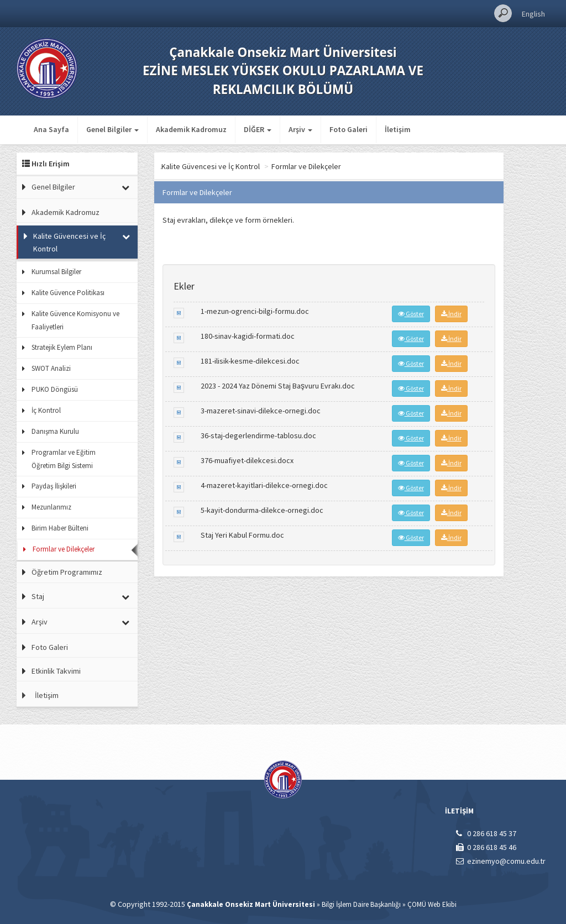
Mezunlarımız (51, 507)
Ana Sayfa (51, 129)
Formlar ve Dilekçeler (64, 549)
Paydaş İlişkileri (54, 486)
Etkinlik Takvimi (56, 671)
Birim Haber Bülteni (60, 528)
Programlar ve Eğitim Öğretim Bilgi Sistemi (64, 459)
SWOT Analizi (51, 368)
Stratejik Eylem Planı (62, 347)
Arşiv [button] (300, 129)
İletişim (398, 129)
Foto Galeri (348, 129)
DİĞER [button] (258, 129)
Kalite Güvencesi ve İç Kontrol (69, 242)
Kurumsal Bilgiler (56, 272)
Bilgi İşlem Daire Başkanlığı (361, 904)
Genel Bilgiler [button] (112, 129)
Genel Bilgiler (53, 187)
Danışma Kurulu (55, 431)
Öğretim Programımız (67, 572)
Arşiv (40, 622)
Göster (411, 314)
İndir (451, 314)
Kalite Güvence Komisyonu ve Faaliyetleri (75, 320)
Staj (38, 596)
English (533, 14)
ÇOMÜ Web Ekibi (432, 904)
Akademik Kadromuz (191, 129)
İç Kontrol (46, 410)
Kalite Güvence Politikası (68, 293)
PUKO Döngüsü (55, 389)
